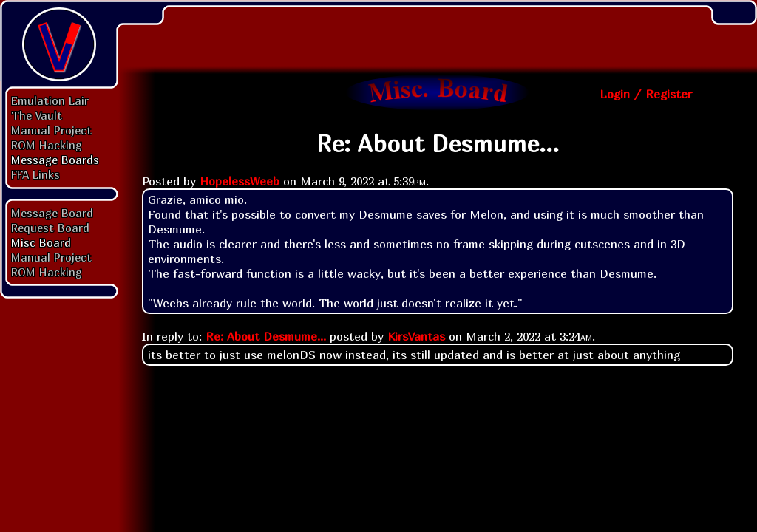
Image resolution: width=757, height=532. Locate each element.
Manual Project (51, 130)
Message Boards (55, 160)
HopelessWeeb (240, 181)
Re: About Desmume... (266, 336)
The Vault (37, 115)
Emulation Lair (50, 100)
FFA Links (35, 174)
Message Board (52, 213)
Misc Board (41, 242)
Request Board (50, 228)
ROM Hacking (47, 145)
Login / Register (646, 94)
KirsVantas (416, 336)
